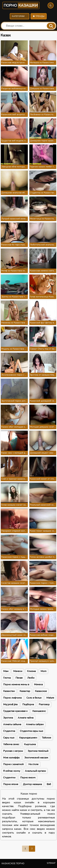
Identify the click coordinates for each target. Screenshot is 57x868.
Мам (6, 671)
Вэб (49, 784)
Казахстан (9, 691)
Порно (21, 5)
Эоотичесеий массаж (36, 758)
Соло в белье (34, 698)
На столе (33, 764)
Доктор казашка (32, 784)
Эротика (8, 718)
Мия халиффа (11, 758)
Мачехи (18, 671)
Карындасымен (28, 738)
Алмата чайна (26, 718)
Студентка (9, 731)
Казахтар (25, 691)
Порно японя (11, 784)
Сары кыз (9, 738)
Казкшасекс (39, 711)
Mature (50, 698)
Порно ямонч (28, 778)
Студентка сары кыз (31, 731)
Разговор (44, 704)
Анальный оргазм (35, 771)
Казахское (41, 691)
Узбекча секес (11, 744)
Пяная (19, 678)
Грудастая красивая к (15, 711)
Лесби (31, 678)
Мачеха (38, 684)
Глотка (7, 678)
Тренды (39, 16)
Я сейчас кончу (12, 771)
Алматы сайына (12, 724)
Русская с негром (13, 751)
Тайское (47, 738)
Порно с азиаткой (13, 764)
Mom (43, 671)
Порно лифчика (12, 698)
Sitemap (51, 863)
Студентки (9, 778)
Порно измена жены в (16, 684)
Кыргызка (30, 744)
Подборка (28, 704)
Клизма (31, 671)
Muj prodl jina (10, 704)
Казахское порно (13, 863)
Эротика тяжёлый (38, 751)
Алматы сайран (35, 724)
